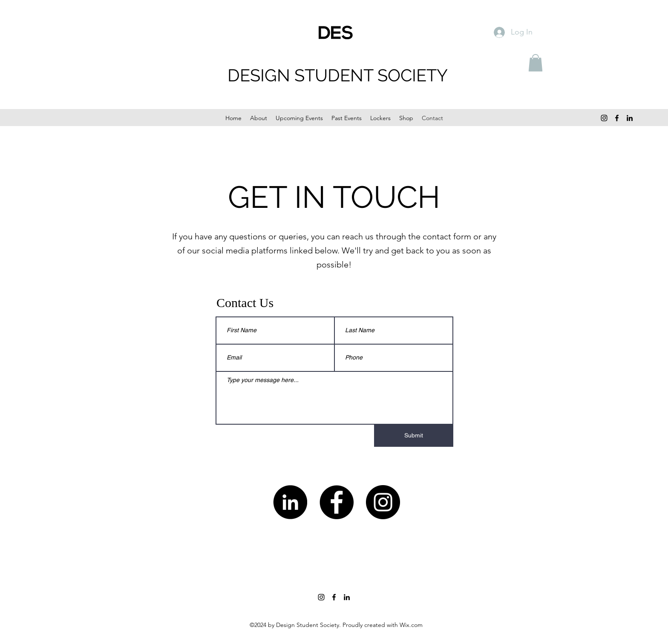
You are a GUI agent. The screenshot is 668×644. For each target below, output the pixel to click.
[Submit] (414, 436)
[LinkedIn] (630, 118)
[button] (536, 63)
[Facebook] (617, 118)
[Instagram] (604, 118)
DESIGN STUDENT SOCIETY (338, 75)
